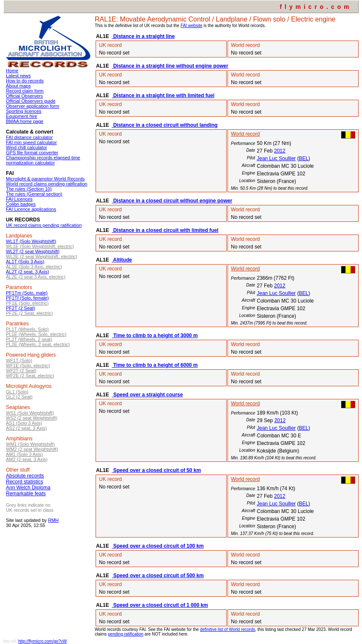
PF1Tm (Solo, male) (27, 293)
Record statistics (25, 482)
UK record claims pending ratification (44, 225)
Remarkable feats (26, 494)
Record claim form (25, 91)
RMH (53, 520)
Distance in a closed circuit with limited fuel (165, 230)
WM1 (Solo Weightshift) (30, 444)
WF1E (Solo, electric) (28, 366)
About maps (18, 86)
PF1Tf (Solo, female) (27, 298)
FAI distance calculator (29, 137)
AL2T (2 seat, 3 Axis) (27, 272)
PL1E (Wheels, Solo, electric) (36, 334)
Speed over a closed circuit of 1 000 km (160, 605)
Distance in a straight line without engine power (170, 66)
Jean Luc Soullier (276, 158)
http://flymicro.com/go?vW (43, 641)
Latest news (18, 76)
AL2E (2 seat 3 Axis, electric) (36, 277)
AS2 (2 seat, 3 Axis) (26, 428)
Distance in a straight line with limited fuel (163, 96)
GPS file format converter (32, 153)
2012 (280, 151)
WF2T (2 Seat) (21, 371)
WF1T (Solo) (19, 360)
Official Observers (24, 96)
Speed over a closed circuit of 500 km (158, 576)
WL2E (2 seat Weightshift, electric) (42, 257)
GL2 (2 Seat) (19, 397)
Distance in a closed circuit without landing (165, 125)
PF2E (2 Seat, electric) (29, 313)
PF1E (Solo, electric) (27, 303)
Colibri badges (21, 204)
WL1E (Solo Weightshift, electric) (40, 246)
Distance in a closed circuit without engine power (172, 201)
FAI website (192, 26)
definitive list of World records (228, 629)
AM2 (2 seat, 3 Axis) (27, 459)
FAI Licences (19, 199)
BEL (304, 158)
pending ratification (126, 634)
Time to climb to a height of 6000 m (155, 365)
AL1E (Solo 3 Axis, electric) (34, 267)
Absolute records (25, 476)
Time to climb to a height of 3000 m (155, 336)
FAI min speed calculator (31, 142)
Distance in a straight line (143, 36)
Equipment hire (22, 116)
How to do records (25, 81)
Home (12, 71)
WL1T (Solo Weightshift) (31, 241)
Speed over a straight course (147, 395)
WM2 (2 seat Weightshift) (32, 449)
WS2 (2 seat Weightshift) (32, 418)
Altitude (122, 260)
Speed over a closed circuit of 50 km (156, 470)
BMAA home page (25, 121)
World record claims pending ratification (47, 184)
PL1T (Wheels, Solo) (27, 329)
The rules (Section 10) (29, 189)
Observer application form (33, 106)
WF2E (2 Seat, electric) (30, 376)
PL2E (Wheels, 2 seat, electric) (38, 344)
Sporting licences (24, 111)
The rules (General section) (34, 194)
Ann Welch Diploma (28, 488)
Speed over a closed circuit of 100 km (158, 546)
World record (245, 134)
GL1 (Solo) (17, 392)
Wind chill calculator (26, 147)
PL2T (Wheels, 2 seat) (29, 339)
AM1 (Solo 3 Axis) (24, 454)
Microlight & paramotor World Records (45, 179)
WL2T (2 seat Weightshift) (33, 251)
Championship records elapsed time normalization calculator (43, 160)
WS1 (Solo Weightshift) (30, 413)
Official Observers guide (31, 101)
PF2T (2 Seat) (21, 308)
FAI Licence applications (31, 209)
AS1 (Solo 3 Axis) (24, 423)
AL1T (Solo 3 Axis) (25, 262)
